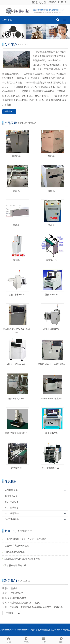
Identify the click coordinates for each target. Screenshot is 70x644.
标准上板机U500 (51, 329)
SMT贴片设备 (12, 513)
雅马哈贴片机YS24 (51, 468)
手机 (26, 640)
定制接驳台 (16, 468)
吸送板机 (16, 156)
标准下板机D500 (16, 295)
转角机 (51, 191)
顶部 (61, 640)
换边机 (16, 191)
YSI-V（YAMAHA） (16, 364)
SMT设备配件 (12, 519)
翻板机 (51, 156)
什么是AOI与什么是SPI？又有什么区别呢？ (26, 539)
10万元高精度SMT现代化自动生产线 (22, 559)
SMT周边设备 (12, 502)
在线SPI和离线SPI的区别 (17, 546)
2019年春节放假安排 (14, 552)
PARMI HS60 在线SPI (51, 399)
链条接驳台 (51, 260)
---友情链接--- (10, 613)
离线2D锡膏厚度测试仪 (16, 433)
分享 (9, 640)
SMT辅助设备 (12, 508)
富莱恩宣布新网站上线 (15, 565)
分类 (44, 640)
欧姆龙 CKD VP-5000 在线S (51, 364)
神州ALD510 (51, 295)
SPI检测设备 (11, 496)
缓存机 (16, 260)
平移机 (16, 225)
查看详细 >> (9, 111)
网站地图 (66, 630)
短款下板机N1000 (16, 399)
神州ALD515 (51, 433)
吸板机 (51, 225)
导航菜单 (7, 20)
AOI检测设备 (11, 490)
